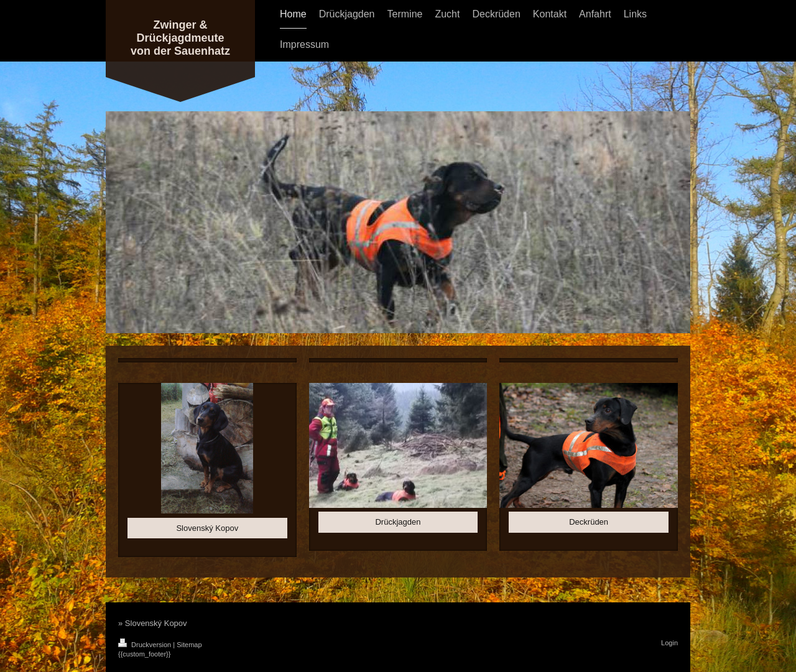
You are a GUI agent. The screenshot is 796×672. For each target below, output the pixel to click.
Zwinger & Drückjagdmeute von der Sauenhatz (180, 38)
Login (669, 643)
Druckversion (146, 645)
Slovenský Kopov (207, 528)
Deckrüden (589, 522)
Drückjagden (398, 522)
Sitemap (189, 645)
